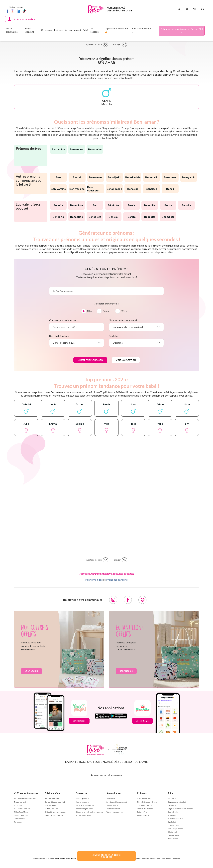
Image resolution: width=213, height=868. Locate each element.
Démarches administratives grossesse (89, 812)
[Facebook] (7, 11)
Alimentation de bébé (176, 819)
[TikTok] (24, 11)
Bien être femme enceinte (85, 805)
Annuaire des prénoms (145, 809)
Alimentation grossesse (84, 809)
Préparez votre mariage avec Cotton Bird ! (182, 31)
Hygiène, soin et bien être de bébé (180, 809)
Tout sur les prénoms (145, 805)
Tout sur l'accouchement (115, 812)
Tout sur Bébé (173, 839)
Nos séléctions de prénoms (147, 802)
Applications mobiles (171, 859)
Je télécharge (79, 721)
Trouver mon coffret (21, 802)
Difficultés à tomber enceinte (55, 812)
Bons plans (18, 805)
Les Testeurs (95, 30)
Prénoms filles (94, 580)
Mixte (124, 311)
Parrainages (18, 822)
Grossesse (81, 793)
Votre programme (12, 30)
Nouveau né (172, 799)
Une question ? (40, 859)
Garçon (106, 311)
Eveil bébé (172, 822)
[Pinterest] (142, 600)
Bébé (171, 793)
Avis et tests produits (22, 809)
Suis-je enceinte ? (51, 805)
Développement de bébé (177, 802)
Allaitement (172, 815)
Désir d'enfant (53, 793)
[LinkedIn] (18, 11)
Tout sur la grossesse (83, 815)
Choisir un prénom (144, 799)
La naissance (111, 799)
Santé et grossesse (82, 802)
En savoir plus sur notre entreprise (106, 775)
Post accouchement (113, 809)
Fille (89, 311)
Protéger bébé (173, 825)
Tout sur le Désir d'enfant (54, 815)
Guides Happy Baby (21, 815)
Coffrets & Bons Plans (25, 19)
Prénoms (142, 793)
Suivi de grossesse (82, 799)
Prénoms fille (142, 812)
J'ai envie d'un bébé (52, 799)
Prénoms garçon (143, 815)
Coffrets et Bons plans (26, 793)
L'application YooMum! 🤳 (116, 30)
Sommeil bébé (173, 812)
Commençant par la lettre (62, 320)
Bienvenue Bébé (112, 805)
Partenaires (155, 859)
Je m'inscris (31, 671)
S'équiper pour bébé (175, 829)
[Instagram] (12, 11)
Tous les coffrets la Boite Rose (25, 799)
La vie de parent (174, 835)
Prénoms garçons (117, 580)
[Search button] (179, 9)
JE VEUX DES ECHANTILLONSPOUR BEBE (106, 856)
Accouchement (114, 793)
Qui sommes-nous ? (142, 30)
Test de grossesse (51, 809)
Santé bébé (172, 805)
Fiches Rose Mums (21, 812)
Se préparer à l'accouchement (117, 802)
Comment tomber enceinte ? (55, 802)
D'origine (114, 336)
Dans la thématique (59, 336)
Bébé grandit (173, 832)
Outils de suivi (19, 819)
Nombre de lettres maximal (123, 320)
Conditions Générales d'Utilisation (63, 859)
